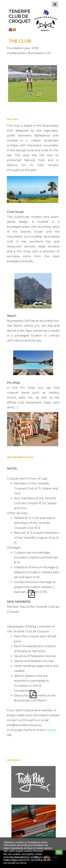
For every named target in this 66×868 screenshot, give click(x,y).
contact (51, 730)
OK (59, 852)
